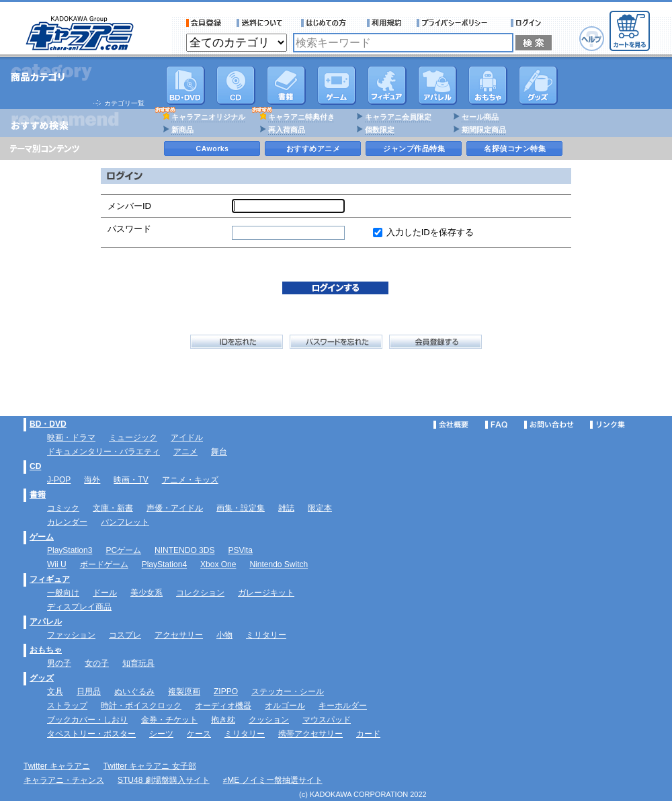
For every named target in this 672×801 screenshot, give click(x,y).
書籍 (286, 85)
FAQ (496, 425)
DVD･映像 (185, 85)
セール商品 (480, 117)
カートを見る (630, 31)
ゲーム (42, 537)
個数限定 (380, 130)
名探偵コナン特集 (515, 149)
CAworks (213, 149)
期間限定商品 (484, 130)
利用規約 (384, 23)
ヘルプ (592, 39)
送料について (261, 23)
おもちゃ (488, 85)
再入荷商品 (287, 130)
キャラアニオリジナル (208, 117)
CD (236, 85)
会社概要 (451, 425)
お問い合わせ (549, 425)
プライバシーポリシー (456, 23)
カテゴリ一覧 (124, 103)
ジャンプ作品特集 (414, 149)
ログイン (528, 23)
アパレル (437, 85)
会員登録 (204, 23)
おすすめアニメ (313, 149)
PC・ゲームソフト (337, 85)
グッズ (538, 85)
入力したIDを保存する (430, 232)
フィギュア (387, 85)
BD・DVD (48, 424)
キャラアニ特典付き (301, 117)
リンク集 (607, 425)
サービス (327, 23)
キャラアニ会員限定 (398, 117)
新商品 (182, 130)
